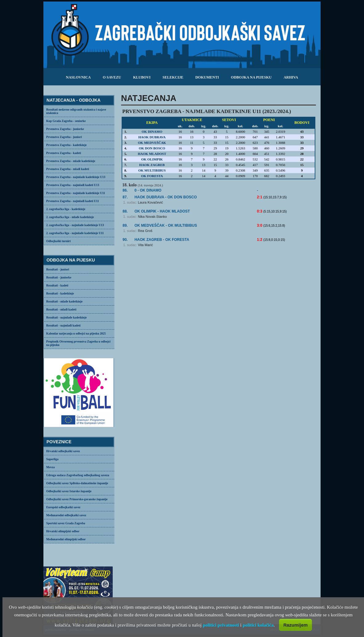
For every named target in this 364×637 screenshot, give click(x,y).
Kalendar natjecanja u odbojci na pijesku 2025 (76, 333)
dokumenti (207, 77)
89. (125, 225)
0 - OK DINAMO (148, 190)
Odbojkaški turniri (58, 241)
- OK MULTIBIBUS (166, 225)
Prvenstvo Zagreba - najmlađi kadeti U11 (73, 201)
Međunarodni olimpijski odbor (66, 539)
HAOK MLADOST (152, 154)
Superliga (52, 459)
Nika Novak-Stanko (152, 217)
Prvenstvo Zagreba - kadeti (64, 153)
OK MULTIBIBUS (152, 170)
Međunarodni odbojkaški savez (66, 515)
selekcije (173, 77)
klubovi (142, 77)
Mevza (51, 467)
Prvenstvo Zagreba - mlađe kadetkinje (71, 161)
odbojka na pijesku (251, 77)
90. (125, 240)
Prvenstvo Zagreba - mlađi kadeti (68, 169)
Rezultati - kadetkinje (60, 293)
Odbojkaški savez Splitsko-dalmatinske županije (77, 483)
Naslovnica (78, 77)
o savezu (112, 77)
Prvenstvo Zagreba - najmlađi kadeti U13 (73, 185)
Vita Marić (146, 245)
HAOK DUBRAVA (152, 137)
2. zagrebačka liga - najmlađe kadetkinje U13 (75, 225)
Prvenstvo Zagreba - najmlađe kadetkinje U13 (76, 177)
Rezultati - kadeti (57, 285)
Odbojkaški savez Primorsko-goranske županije (77, 499)
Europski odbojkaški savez (63, 507)
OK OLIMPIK (152, 159)
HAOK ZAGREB (152, 165)
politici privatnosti (221, 625)
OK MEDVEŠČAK (152, 143)
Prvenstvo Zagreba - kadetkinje (66, 145)
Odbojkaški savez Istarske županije (69, 491)
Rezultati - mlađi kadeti (61, 309)
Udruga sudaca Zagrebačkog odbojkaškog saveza (78, 475)
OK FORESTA (152, 176)
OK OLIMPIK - (162, 211)
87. (125, 197)
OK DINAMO (152, 132)
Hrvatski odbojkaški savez (63, 451)
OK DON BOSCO (152, 148)
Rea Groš (145, 231)
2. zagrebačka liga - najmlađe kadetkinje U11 (75, 233)
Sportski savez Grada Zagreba (66, 523)
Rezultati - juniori (58, 269)
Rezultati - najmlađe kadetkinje (66, 317)
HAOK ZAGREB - (162, 240)
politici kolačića (258, 625)
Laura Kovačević (150, 202)
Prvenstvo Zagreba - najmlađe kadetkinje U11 (76, 193)
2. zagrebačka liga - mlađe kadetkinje (70, 217)
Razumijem (295, 625)
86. (125, 190)
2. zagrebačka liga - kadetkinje (66, 209)
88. (125, 211)
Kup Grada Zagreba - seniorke (66, 121)
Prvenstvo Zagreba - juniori (64, 137)
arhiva (291, 77)
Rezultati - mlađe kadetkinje (64, 301)
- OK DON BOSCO (166, 197)
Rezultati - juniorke (59, 277)
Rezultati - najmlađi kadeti (63, 325)
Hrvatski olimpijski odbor (63, 531)
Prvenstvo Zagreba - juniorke (65, 129)
